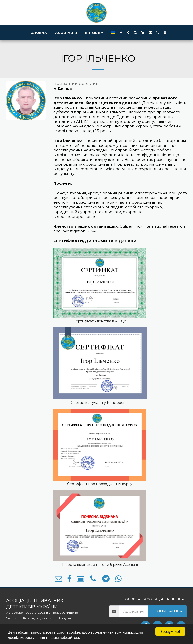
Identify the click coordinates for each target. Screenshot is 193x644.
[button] (121, 32)
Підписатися (167, 611)
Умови (11, 618)
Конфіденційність (37, 618)
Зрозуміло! (170, 632)
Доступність (67, 618)
